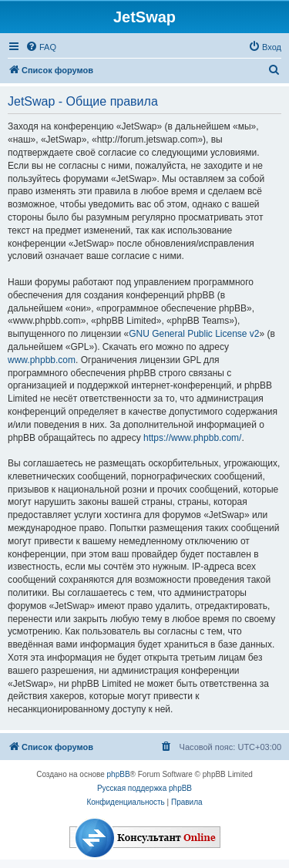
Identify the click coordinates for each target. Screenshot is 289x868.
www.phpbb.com (42, 360)
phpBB (119, 774)
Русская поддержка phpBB (144, 788)
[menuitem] (41, 47)
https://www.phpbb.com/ (192, 438)
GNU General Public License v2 (194, 334)
